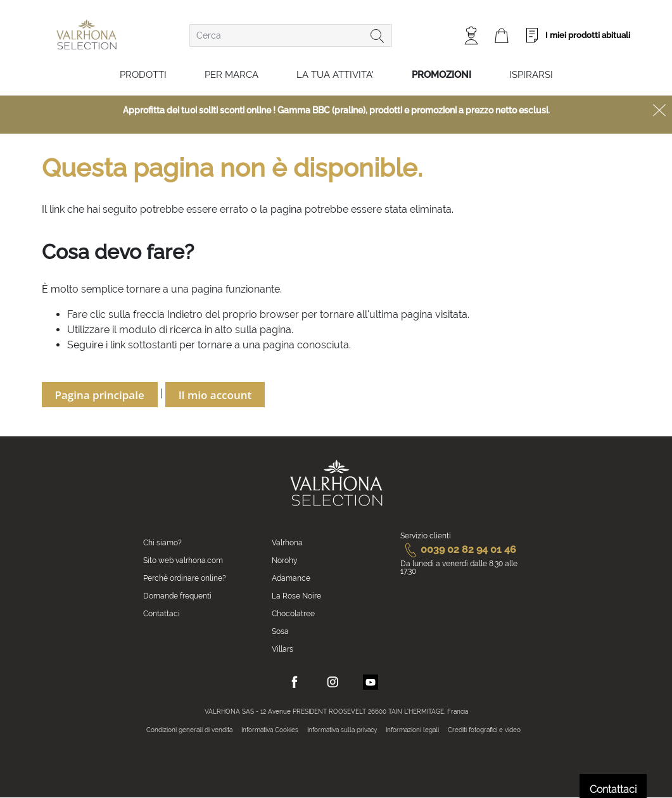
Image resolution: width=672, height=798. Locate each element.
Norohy (285, 560)
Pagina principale (100, 395)
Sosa (280, 631)
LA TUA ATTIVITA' (335, 75)
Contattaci (162, 614)
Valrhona (287, 543)
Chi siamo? (162, 543)
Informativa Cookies (270, 730)
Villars (282, 649)
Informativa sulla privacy (342, 730)
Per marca (231, 75)
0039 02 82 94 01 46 (458, 549)
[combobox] (291, 35)
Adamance (291, 578)
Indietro (185, 314)
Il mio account (215, 395)
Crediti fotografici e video (484, 730)
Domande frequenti (177, 596)
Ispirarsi (531, 75)
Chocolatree (293, 614)
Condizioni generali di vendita (189, 730)
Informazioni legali (412, 730)
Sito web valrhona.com (183, 560)
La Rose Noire (296, 596)
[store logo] (86, 35)
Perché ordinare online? (185, 578)
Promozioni (441, 75)
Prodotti (143, 75)
